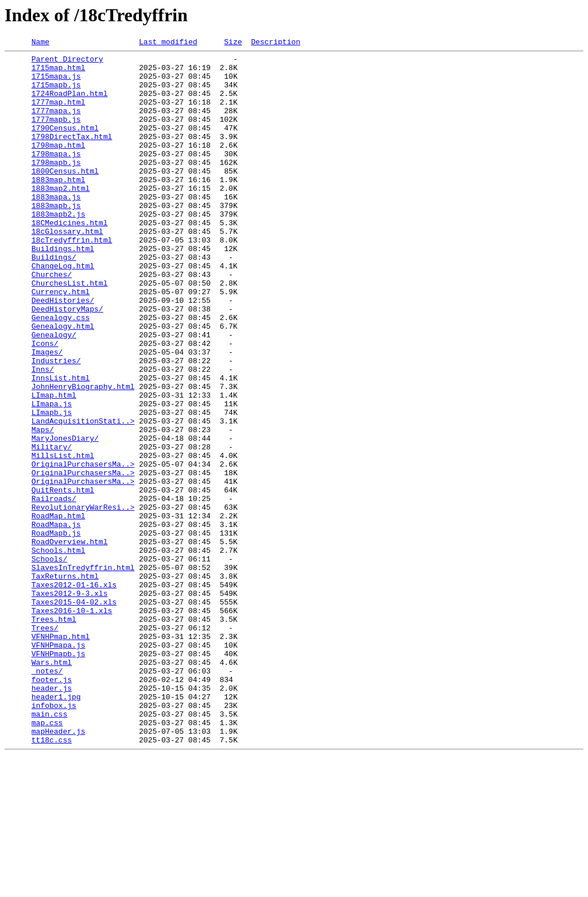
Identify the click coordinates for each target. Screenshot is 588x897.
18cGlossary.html (67, 269)
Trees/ (45, 745)
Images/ (47, 414)
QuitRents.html (63, 579)
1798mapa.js (56, 176)
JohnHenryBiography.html (83, 455)
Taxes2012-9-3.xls (70, 703)
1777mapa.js (56, 124)
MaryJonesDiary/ (65, 517)
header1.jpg (56, 827)
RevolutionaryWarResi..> (83, 600)
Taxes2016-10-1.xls (72, 724)
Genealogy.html (63, 383)
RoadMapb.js (56, 631)
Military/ (52, 528)
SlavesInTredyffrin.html (83, 672)
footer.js (52, 807)
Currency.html (61, 341)
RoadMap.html (59, 610)
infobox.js (54, 838)
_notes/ (47, 796)
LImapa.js (52, 476)
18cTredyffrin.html (72, 279)
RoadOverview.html (70, 641)
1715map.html (59, 72)
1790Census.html (65, 145)
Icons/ (45, 403)
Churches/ (52, 321)
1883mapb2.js (59, 248)
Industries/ (56, 424)
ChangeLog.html (63, 310)
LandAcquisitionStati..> (83, 496)
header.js (52, 817)
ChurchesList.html (70, 331)
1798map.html (59, 165)
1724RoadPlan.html (70, 103)
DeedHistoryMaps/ (67, 362)
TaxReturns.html (65, 683)
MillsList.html (63, 538)
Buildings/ (54, 300)
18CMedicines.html (70, 259)
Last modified (168, 43)
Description (276, 43)
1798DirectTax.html (72, 155)
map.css (47, 858)
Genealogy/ (54, 393)
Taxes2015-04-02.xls (74, 714)
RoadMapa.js (56, 621)
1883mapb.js (56, 238)
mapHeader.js (59, 869)
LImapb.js (52, 486)
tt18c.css (52, 879)
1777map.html (59, 114)
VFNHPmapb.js (59, 776)
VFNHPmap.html (61, 755)
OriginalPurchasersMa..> (83, 548)
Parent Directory (67, 62)
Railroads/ (54, 590)
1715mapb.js (56, 93)
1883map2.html (61, 217)
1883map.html (59, 207)
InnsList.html (61, 445)
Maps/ (43, 507)
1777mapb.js (56, 134)
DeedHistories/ (63, 352)
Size (233, 43)
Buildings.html (63, 290)
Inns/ (43, 434)
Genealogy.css (61, 372)
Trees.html (54, 734)
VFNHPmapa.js (59, 765)
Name (40, 43)
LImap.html (54, 465)
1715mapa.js (56, 83)
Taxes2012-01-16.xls (74, 693)
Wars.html (52, 786)
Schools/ (49, 662)
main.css (49, 848)
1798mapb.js (56, 186)
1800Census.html (65, 197)
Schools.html (59, 652)
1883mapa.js (56, 228)
